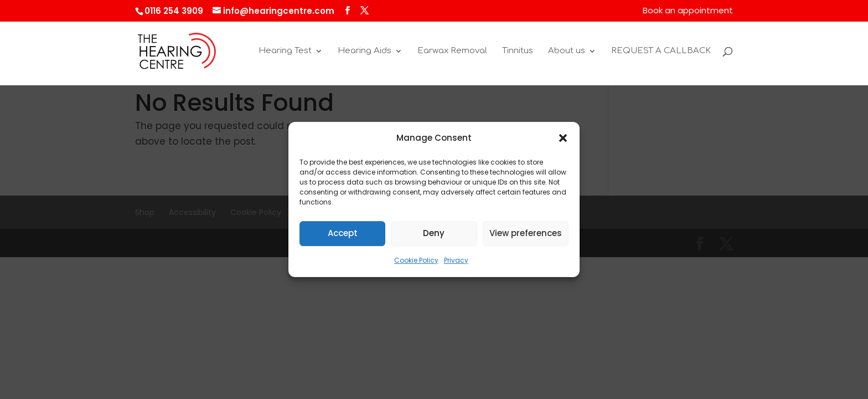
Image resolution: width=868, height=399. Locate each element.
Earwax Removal (452, 51)
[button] (563, 139)
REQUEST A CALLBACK (661, 51)
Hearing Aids (365, 51)
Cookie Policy (416, 260)
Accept (343, 234)
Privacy (456, 260)
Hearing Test (285, 51)
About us (567, 51)
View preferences (526, 234)
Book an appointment (688, 11)
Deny (434, 234)
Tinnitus (518, 51)
